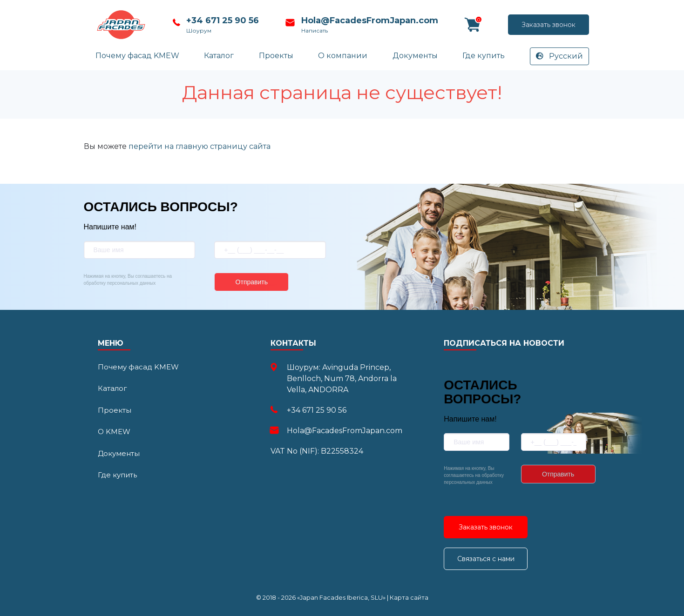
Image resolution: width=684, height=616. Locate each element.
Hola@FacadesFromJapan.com (368, 20)
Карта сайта (409, 597)
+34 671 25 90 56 (222, 20)
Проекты (276, 56)
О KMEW (114, 432)
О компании (343, 56)
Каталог (219, 56)
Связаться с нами (486, 559)
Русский (559, 56)
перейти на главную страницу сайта (200, 146)
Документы (415, 56)
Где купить (484, 56)
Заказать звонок (504, 25)
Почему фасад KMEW (137, 56)
